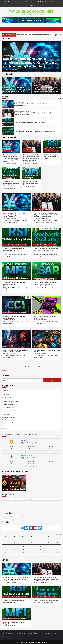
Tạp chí (4, 632)
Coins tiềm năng (37, 345)
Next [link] (58, 505)
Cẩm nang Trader (18, 120)
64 (37, 365)
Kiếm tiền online (7, 636)
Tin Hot (54, 632)
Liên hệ (59, 2)
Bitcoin (5, 345)
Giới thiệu (6, 393)
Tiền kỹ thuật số (20, 632)
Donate (32, 5)
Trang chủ (4, 2)
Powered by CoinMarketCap (31, 451)
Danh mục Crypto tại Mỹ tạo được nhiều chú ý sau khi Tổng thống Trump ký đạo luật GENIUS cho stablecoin (47, 88)
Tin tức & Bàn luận (13, 2)
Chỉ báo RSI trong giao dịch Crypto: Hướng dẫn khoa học (30, 122)
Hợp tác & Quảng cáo (31, 2)
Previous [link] (50, 505)
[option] (31, 56)
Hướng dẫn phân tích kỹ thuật (29, 120)
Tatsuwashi (15, 68)
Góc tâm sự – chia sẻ (9, 406)
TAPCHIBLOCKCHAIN (41, 641)
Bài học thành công (9, 404)
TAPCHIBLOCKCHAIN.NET (31, 11)
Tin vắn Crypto (37, 311)
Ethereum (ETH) (27, 455)
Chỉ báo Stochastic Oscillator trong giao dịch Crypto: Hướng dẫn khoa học (34, 131)
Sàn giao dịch (37, 632)
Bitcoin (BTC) (26, 440)
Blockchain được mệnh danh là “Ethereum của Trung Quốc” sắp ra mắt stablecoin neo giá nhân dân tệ (30, 62)
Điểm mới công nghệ (9, 54)
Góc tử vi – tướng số (9, 409)
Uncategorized (37, 84)
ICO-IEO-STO (46, 632)
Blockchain (11, 632)
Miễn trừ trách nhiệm (50, 2)
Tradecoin (29, 632)
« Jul (3, 555)
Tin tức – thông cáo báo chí (11, 401)
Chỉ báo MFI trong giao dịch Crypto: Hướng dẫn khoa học (31, 182)
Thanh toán (41, 2)
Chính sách (21, 2)
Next (40, 365)
